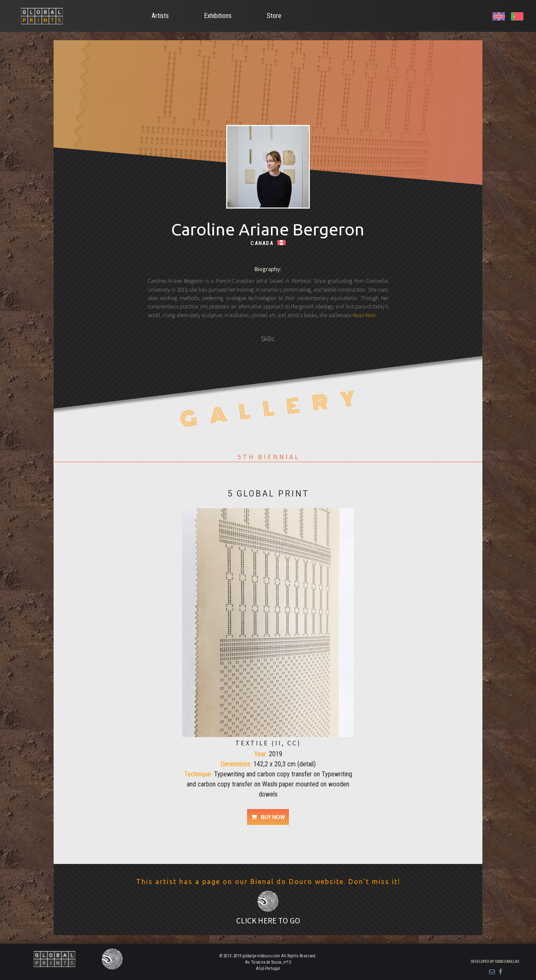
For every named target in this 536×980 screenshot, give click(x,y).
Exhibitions (218, 16)
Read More (363, 315)
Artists (160, 16)
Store (274, 16)
